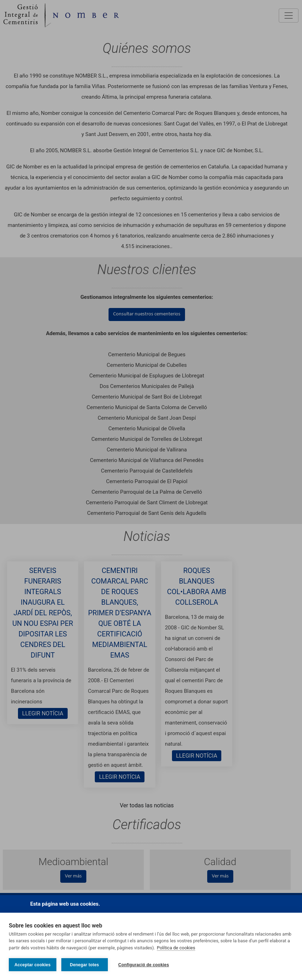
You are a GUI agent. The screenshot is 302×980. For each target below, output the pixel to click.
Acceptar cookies (33, 965)
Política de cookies (176, 948)
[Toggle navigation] (289, 16)
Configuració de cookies (144, 965)
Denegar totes (84, 965)
